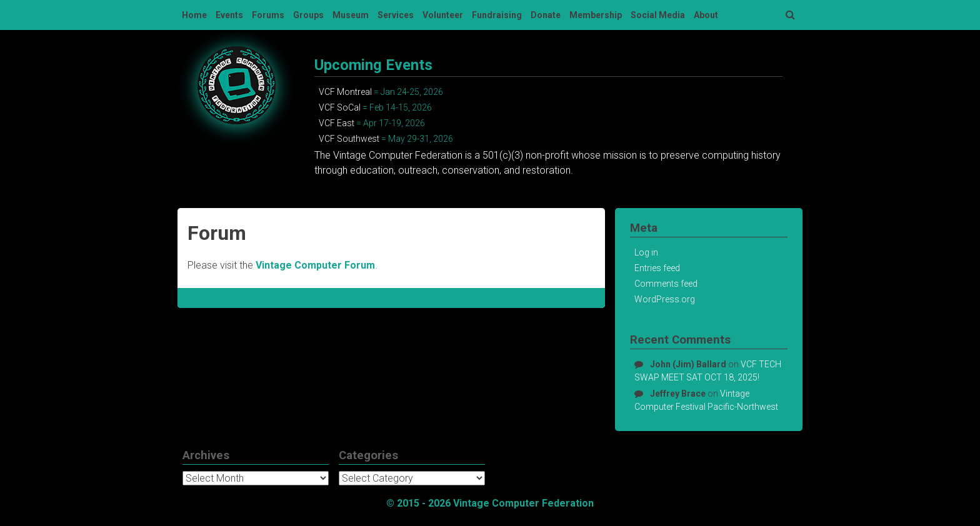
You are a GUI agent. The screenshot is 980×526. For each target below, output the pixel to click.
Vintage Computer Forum (315, 265)
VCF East (337, 123)
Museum (351, 15)
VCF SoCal (340, 107)
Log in (646, 252)
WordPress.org (665, 299)
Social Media (658, 15)
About (706, 15)
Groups (308, 15)
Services (396, 15)
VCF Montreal (345, 92)
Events (229, 15)
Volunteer (443, 15)
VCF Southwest (349, 139)
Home (194, 15)
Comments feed (666, 284)
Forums (268, 15)
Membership (596, 15)
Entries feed (657, 268)
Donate (546, 15)
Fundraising (497, 15)
